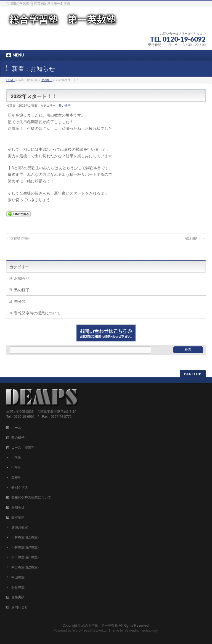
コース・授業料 (23, 448)
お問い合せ (20, 607)
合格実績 (18, 597)
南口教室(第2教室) (25, 567)
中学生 (16, 468)
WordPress (81, 630)
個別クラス (20, 487)
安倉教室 (18, 587)
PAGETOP (193, 374)
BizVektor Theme (106, 630)
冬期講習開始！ (20, 239)
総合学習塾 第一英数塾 (100, 626)
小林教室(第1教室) (25, 537)
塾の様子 (47, 80)
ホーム (16, 428)
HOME (10, 80)
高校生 (16, 478)
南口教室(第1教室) (25, 557)
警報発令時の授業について (37, 313)
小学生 (16, 457)
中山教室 (18, 577)
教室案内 (18, 518)
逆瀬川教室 (20, 527)
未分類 (20, 301)
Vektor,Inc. (132, 630)
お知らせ (22, 278)
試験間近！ (195, 239)
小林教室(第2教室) (25, 547)
